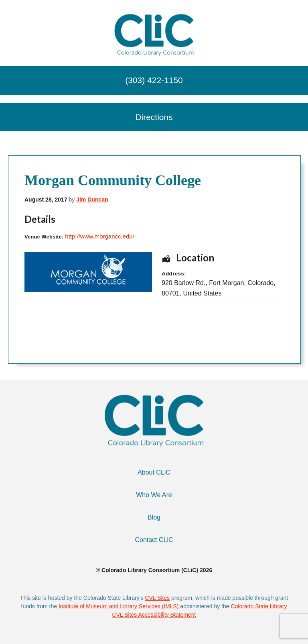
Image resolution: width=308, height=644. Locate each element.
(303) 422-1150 (154, 80)
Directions (154, 117)
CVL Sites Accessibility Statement (154, 615)
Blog (154, 517)
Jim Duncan (92, 200)
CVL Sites (157, 598)
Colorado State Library (259, 606)
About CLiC (154, 472)
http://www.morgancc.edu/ (100, 236)
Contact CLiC (154, 540)
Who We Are (154, 495)
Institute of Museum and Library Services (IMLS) (119, 606)
